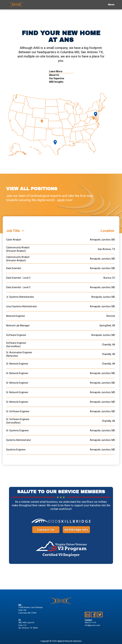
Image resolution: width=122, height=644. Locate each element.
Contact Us (46, 530)
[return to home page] (16, 5)
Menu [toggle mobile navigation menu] (111, 5)
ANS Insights (56, 82)
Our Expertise (57, 78)
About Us (54, 75)
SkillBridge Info (76, 530)
